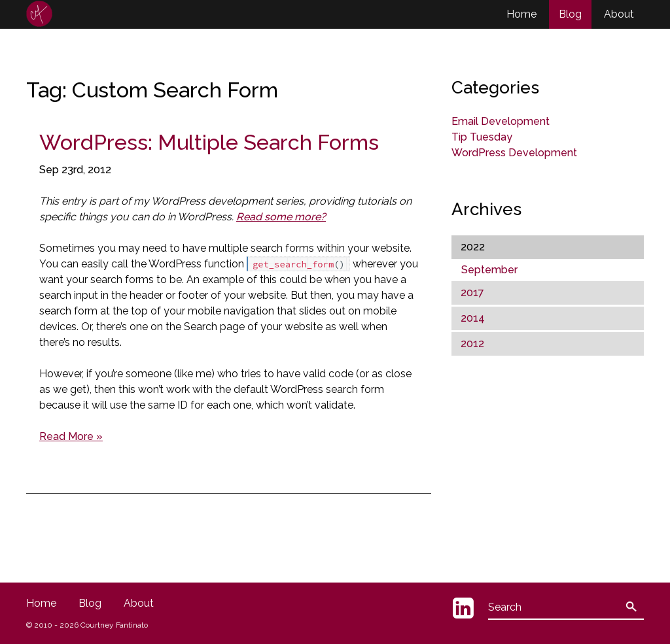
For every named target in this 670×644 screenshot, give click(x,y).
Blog (570, 14)
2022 (473, 247)
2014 (473, 318)
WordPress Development (514, 153)
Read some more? (281, 217)
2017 (472, 293)
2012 (472, 344)
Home (521, 14)
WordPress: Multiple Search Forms (209, 142)
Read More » (71, 436)
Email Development (501, 121)
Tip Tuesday (482, 137)
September (489, 270)
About (619, 14)
